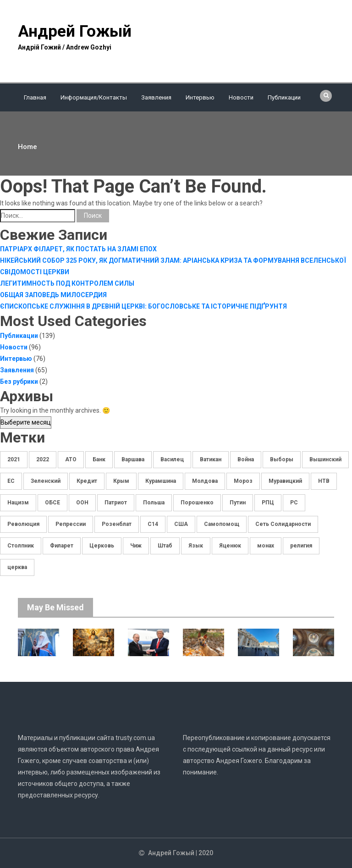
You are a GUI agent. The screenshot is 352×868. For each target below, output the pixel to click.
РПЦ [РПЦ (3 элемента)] (268, 503)
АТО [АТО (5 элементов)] (71, 459)
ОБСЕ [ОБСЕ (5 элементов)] (52, 503)
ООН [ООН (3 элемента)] (82, 503)
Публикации (284, 97)
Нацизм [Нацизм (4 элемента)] (18, 503)
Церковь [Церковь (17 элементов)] (102, 546)
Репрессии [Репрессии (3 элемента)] (71, 524)
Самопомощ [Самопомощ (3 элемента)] (222, 524)
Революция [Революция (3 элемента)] (23, 524)
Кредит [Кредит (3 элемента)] (87, 481)
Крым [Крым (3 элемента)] (121, 481)
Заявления (156, 97)
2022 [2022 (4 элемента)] (43, 459)
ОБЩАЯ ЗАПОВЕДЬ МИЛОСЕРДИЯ (53, 295)
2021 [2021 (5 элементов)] (14, 459)
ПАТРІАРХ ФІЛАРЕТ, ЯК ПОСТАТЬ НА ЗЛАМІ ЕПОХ (78, 249)
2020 (206, 853)
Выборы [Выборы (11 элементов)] (282, 459)
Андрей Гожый (75, 31)
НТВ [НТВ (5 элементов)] (324, 481)
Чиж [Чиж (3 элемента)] (136, 546)
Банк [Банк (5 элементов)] (99, 459)
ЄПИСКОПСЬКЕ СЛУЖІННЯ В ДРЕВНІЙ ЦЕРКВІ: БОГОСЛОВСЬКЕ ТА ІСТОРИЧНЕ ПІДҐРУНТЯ (143, 306)
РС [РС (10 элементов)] (294, 503)
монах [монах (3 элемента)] (266, 546)
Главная (35, 97)
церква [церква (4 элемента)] (17, 567)
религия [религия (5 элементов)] (301, 546)
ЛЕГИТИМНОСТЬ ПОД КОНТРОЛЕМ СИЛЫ (67, 283)
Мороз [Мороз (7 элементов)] (243, 481)
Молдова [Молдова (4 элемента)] (205, 481)
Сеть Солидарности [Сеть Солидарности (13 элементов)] (283, 524)
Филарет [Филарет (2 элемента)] (62, 546)
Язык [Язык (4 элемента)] (196, 546)
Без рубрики (19, 381)
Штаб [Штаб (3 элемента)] (165, 546)
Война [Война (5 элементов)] (246, 459)
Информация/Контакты (94, 97)
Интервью (200, 97)
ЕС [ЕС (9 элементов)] (11, 481)
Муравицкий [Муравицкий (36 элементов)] (285, 481)
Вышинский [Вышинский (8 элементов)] (325, 459)
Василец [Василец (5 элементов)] (172, 459)
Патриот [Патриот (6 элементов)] (116, 503)
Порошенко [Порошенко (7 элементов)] (197, 503)
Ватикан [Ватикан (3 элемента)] (211, 459)
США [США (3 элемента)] (181, 524)
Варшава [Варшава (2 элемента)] (133, 459)
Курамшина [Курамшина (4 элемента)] (161, 481)
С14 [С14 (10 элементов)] (153, 524)
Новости (241, 97)
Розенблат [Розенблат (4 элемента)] (117, 524)
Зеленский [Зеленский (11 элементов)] (46, 481)
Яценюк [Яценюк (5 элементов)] (230, 546)
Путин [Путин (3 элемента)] (238, 503)
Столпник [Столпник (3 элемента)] (21, 546)
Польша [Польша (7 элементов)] (154, 503)
